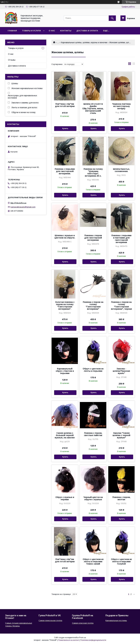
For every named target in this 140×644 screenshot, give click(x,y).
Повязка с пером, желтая (121, 498)
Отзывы (12, 60)
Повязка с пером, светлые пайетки (93, 434)
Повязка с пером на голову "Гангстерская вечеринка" (93, 305)
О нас (52, 31)
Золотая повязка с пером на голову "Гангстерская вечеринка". (65, 305)
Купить (65, 129)
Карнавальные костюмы (116, 620)
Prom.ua (82, 638)
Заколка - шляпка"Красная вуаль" (121, 371)
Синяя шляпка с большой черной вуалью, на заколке (65, 435)
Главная (12, 31)
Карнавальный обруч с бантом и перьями (65, 371)
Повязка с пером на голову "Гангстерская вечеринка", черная (121, 305)
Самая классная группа (83, 623)
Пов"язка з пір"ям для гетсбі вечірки (65, 105)
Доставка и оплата (87, 31)
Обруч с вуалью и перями (65, 498)
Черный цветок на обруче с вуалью (93, 498)
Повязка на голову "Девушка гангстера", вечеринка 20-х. (93, 172)
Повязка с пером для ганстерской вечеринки (93, 238)
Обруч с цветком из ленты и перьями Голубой (121, 562)
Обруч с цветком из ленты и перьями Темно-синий (93, 562)
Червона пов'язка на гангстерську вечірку (121, 106)
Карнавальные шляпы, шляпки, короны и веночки (84, 42)
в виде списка (134, 64)
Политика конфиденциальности (93, 640)
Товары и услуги (31, 31)
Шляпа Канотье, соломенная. (121, 170)
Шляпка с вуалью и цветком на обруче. (65, 237)
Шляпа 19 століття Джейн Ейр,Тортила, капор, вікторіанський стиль (93, 109)
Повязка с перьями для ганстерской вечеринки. (65, 171)
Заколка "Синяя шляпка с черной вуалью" (121, 435)
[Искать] (112, 18)
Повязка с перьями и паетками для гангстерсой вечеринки (121, 239)
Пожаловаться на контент (69, 640)
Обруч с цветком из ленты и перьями (93, 370)
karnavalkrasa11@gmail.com (23, 207)
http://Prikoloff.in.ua (18, 203)
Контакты (66, 31)
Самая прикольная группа (50, 620)
